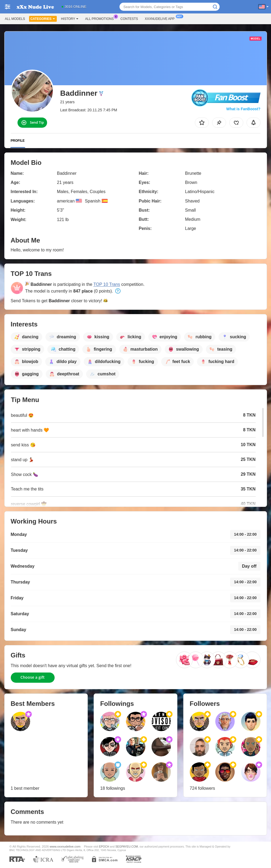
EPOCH (104, 846)
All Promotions (101, 18)
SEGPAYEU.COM (127, 846)
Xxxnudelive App (161, 18)
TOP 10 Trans (107, 284)
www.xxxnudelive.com (65, 846)
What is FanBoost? (243, 109)
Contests (129, 19)
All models (15, 19)
